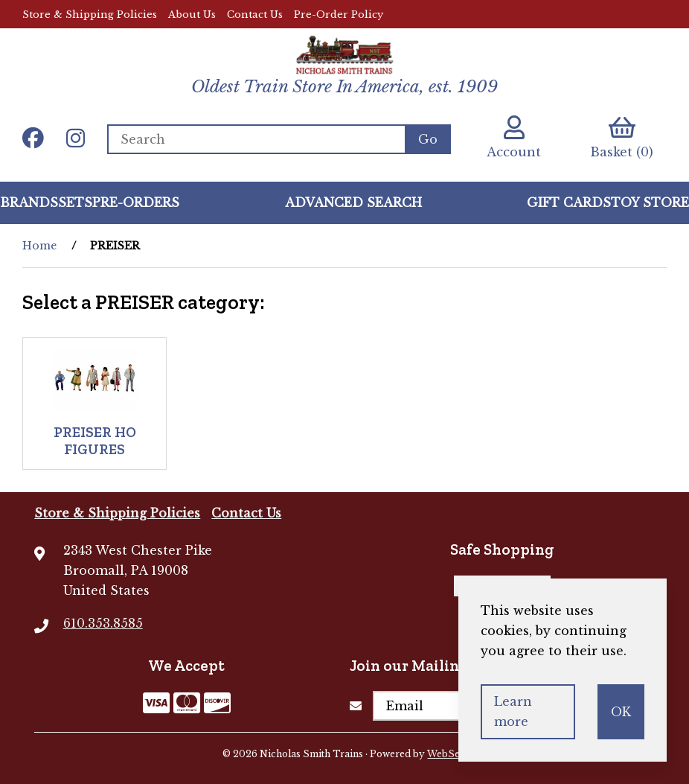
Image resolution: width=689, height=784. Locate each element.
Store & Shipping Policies (90, 15)
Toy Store (650, 203)
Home (39, 246)
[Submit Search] (428, 139)
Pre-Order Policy (339, 15)
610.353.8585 (103, 623)
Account (514, 137)
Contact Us (255, 15)
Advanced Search (353, 203)
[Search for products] (256, 139)
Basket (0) (622, 137)
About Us (192, 15)
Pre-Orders (136, 203)
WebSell (446, 754)
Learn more (513, 711)
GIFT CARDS (569, 203)
